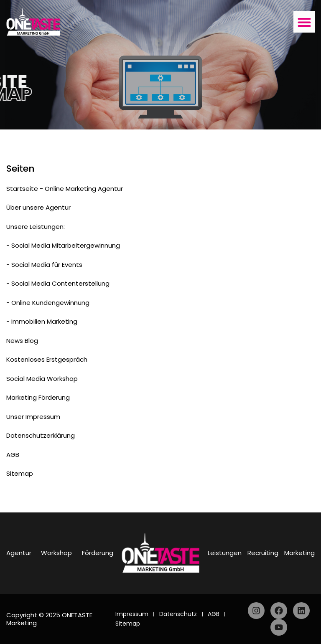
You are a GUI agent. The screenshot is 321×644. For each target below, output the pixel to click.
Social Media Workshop (42, 379)
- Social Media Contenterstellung (58, 283)
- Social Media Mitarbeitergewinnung (63, 245)
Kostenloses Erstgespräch (47, 359)
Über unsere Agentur (38, 207)
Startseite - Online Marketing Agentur (65, 189)
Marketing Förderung (38, 397)
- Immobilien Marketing (42, 321)
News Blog (22, 341)
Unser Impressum (33, 417)
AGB (13, 455)
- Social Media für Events (44, 265)
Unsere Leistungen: (36, 227)
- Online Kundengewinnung (48, 303)
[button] (304, 22)
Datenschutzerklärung (41, 435)
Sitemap (20, 473)
